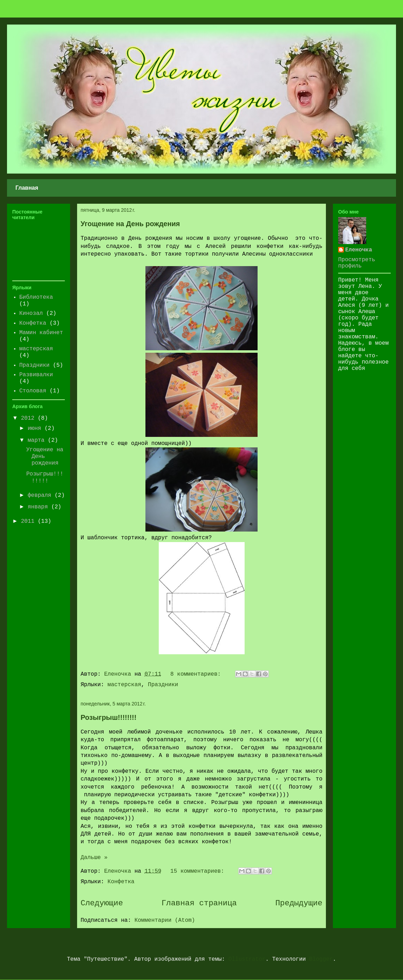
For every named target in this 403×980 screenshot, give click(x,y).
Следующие (102, 903)
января (39, 507)
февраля (41, 495)
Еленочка (359, 250)
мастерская (124, 685)
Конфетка (121, 882)
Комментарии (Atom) (165, 920)
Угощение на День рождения (130, 224)
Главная (27, 188)
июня (36, 428)
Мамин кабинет (41, 333)
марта (38, 440)
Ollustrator (247, 959)
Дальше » (94, 858)
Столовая (33, 391)
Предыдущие (299, 903)
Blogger (321, 959)
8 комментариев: (197, 674)
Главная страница (199, 903)
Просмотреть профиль (357, 263)
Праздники (163, 685)
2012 (29, 418)
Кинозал (31, 313)
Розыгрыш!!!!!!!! (108, 717)
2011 (29, 521)
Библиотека (36, 297)
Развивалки (36, 375)
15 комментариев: (199, 871)
